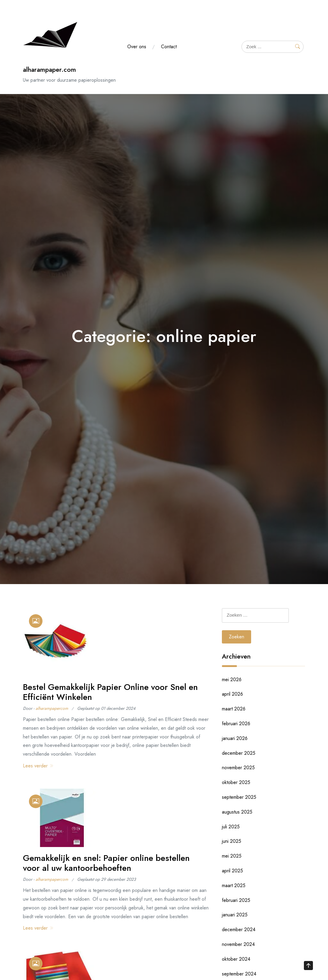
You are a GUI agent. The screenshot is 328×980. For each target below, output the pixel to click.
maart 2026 (234, 709)
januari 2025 (235, 915)
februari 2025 (236, 900)
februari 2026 (236, 724)
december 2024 (239, 929)
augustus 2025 (237, 812)
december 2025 (239, 753)
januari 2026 (235, 738)
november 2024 (238, 944)
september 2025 (239, 797)
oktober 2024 (236, 959)
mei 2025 (232, 856)
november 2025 (238, 768)
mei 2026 (232, 680)
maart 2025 (234, 885)
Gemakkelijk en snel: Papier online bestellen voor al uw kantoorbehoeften (106, 863)
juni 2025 (232, 841)
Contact (169, 47)
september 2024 (239, 974)
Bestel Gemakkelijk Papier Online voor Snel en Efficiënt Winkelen (110, 692)
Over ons (137, 47)
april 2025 (232, 871)
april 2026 (232, 694)
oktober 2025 (236, 782)
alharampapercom (52, 708)
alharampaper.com (49, 70)
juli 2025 (231, 827)
